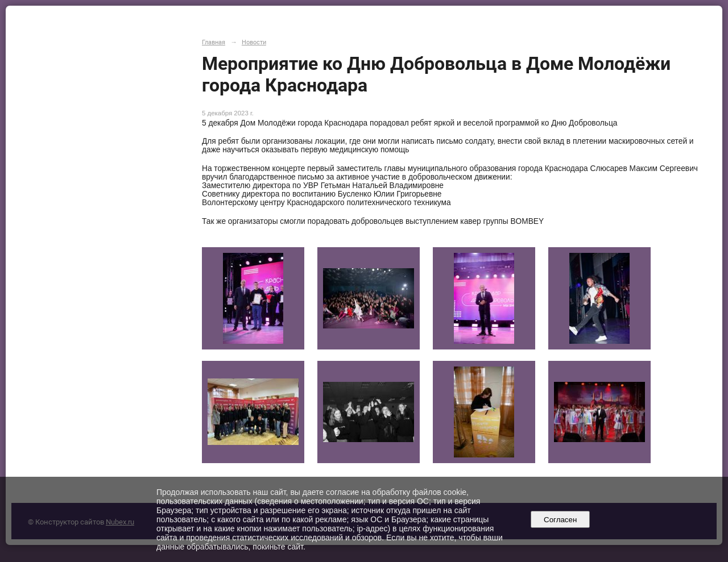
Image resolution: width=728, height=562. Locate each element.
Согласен (561, 520)
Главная (214, 42)
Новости (254, 42)
